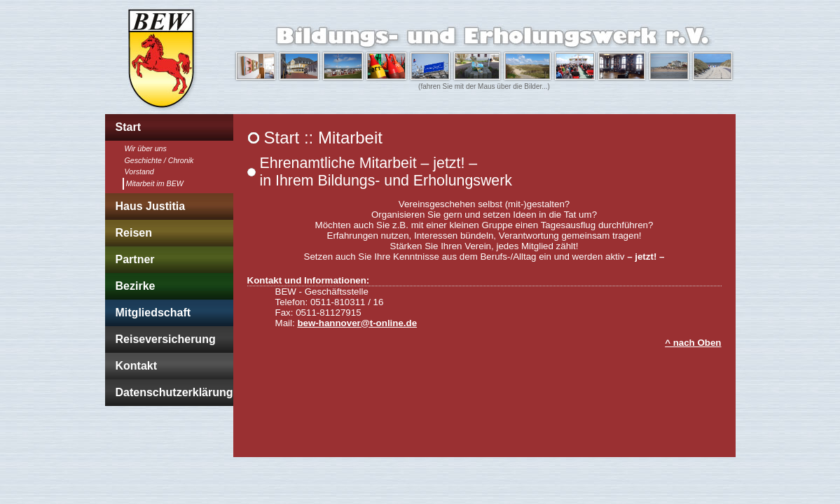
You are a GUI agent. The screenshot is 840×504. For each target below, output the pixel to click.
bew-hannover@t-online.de (357, 323)
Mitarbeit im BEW (155, 183)
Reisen (134, 233)
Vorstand (139, 171)
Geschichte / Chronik (159, 160)
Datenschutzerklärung (174, 392)
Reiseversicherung (166, 339)
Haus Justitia (151, 206)
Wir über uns (146, 148)
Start (128, 127)
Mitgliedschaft (153, 313)
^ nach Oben (693, 343)
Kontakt (137, 366)
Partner (135, 259)
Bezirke (136, 286)
